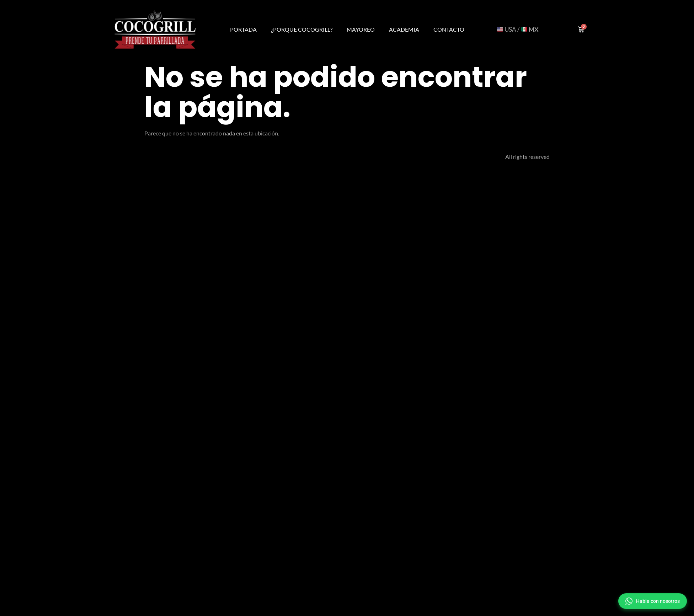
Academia (404, 29)
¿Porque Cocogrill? (302, 29)
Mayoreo (361, 29)
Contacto (449, 29)
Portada (243, 29)
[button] (653, 601)
